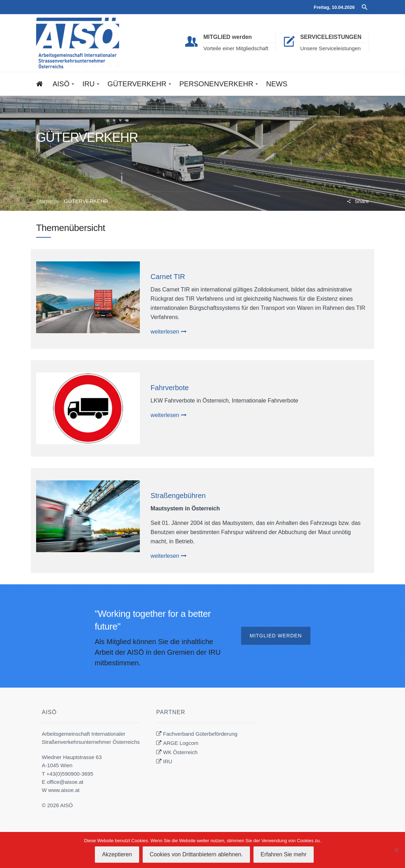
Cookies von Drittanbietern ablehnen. (196, 854)
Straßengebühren (178, 496)
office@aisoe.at (65, 782)
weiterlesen (168, 332)
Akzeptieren (117, 854)
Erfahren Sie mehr (284, 854)
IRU (168, 761)
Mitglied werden (276, 636)
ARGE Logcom (181, 743)
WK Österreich (181, 752)
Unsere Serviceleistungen (330, 48)
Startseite (47, 201)
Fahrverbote (170, 388)
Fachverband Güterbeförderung (200, 734)
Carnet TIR (168, 277)
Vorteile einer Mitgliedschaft (236, 48)
